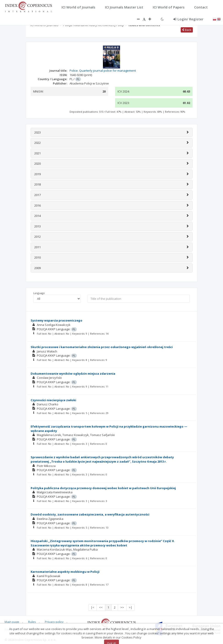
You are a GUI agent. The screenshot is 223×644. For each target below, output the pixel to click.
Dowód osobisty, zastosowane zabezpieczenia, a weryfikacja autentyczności (90, 514)
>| (130, 607)
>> (122, 607)
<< (101, 607)
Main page (12, 622)
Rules (32, 622)
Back (187, 30)
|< (93, 607)
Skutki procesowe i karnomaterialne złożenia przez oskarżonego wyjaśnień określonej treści (102, 347)
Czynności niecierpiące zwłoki (53, 400)
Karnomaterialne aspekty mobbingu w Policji (65, 572)
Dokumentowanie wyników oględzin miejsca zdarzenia (73, 374)
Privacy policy (54, 622)
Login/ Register (188, 19)
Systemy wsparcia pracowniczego (56, 320)
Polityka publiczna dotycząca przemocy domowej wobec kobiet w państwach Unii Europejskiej (103, 488)
